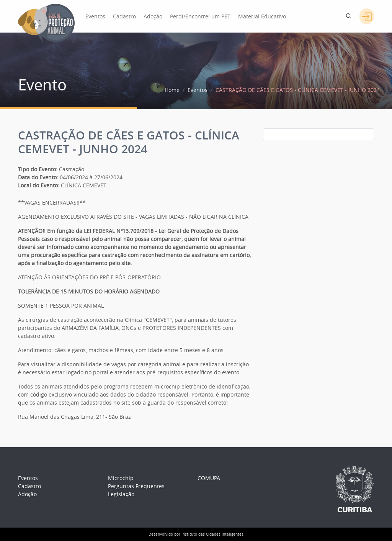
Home (172, 90)
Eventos (95, 16)
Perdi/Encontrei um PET (200, 16)
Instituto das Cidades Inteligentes (212, 534)
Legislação (121, 494)
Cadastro (124, 16)
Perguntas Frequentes (136, 486)
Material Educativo (262, 16)
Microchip (121, 478)
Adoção (153, 16)
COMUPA (209, 478)
